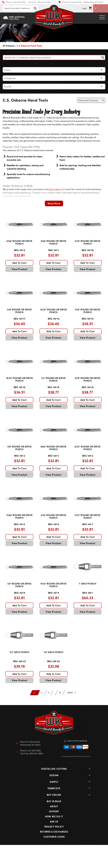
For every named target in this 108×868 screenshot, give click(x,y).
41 (61, 716)
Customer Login (54, 860)
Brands (8, 86)
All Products (9, 46)
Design (54, 798)
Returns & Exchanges (54, 855)
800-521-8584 (36, 776)
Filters (7, 70)
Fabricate (54, 811)
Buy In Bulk (54, 824)
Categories (10, 78)
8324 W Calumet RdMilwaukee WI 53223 (30, 766)
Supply (54, 805)
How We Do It (54, 840)
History (54, 834)
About (54, 829)
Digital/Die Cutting (54, 792)
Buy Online (54, 818)
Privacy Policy (54, 850)
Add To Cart (20, 266)
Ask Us (54, 845)
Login (84, 8)
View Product (19, 272)
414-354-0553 (34, 773)
